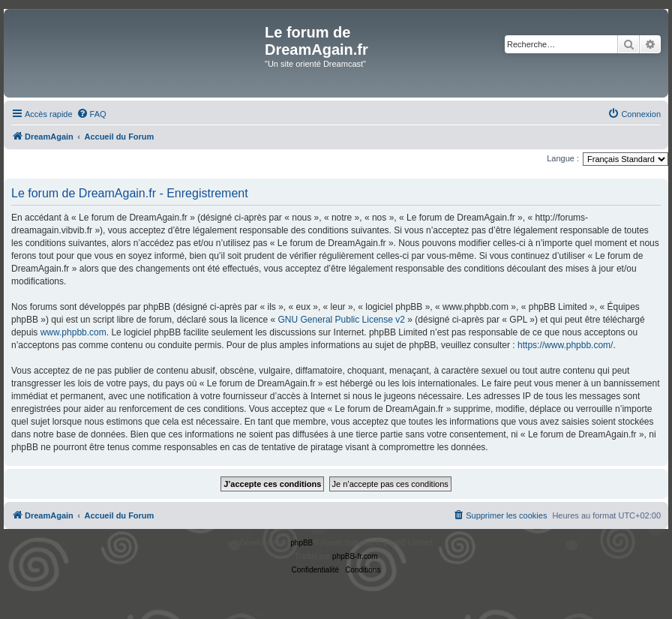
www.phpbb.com (73, 332)
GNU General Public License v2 (342, 320)
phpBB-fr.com (355, 556)
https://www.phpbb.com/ (565, 345)
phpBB (301, 543)
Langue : (563, 158)
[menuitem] (91, 114)
